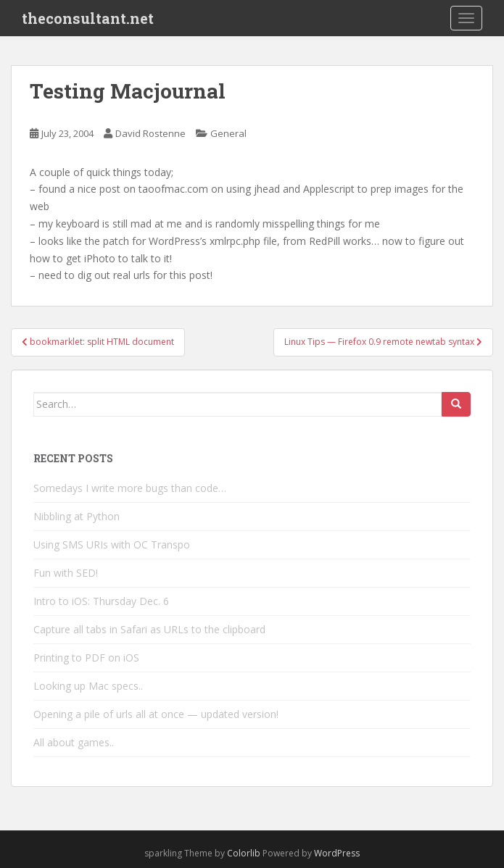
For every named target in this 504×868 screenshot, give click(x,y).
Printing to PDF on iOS (86, 658)
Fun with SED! (66, 573)
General (228, 133)
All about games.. (74, 742)
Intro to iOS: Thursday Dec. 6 (101, 601)
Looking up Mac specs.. (88, 686)
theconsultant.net (88, 18)
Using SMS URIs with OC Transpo (112, 544)
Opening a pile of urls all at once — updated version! (156, 714)
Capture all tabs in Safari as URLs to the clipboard (149, 629)
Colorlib (244, 853)
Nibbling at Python (77, 516)
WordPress (337, 853)
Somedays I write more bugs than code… (130, 488)
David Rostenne (150, 133)
